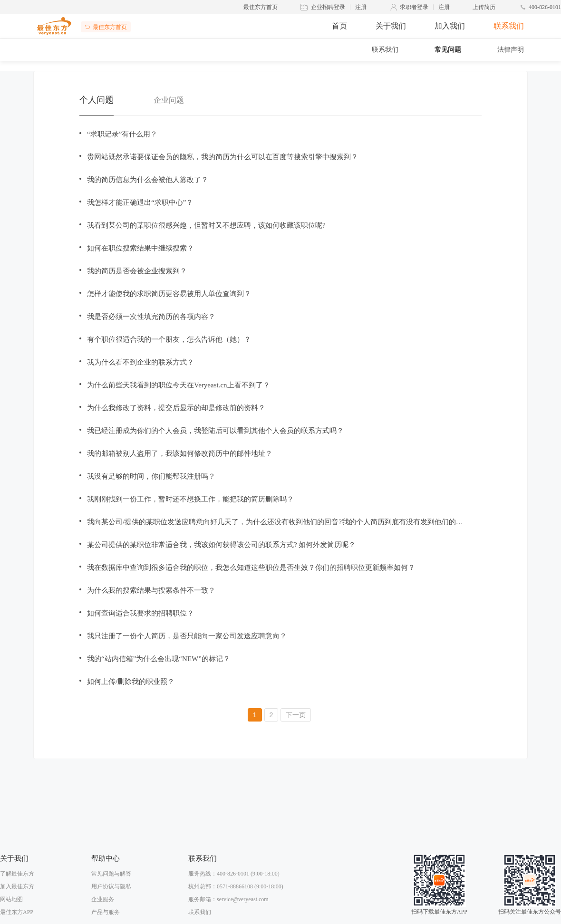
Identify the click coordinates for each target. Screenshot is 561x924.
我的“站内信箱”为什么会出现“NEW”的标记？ (159, 659)
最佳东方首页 (261, 7)
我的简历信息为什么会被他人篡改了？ (148, 180)
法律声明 (511, 50)
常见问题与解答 (111, 874)
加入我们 (450, 26)
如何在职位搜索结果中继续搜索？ (140, 248)
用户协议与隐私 (111, 886)
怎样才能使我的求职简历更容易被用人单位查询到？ (169, 294)
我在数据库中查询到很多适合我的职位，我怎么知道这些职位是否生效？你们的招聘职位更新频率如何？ (251, 568)
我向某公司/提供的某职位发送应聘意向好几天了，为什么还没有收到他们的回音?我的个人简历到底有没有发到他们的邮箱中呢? (278, 522)
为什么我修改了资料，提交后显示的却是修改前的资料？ (176, 408)
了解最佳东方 (17, 874)
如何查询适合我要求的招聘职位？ (140, 613)
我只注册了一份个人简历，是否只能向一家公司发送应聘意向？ (187, 636)
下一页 (296, 715)
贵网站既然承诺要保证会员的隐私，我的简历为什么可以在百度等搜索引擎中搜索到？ (222, 157)
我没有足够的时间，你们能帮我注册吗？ (151, 476)
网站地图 (11, 899)
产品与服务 (106, 912)
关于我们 (391, 26)
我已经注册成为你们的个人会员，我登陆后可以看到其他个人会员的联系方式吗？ (215, 431)
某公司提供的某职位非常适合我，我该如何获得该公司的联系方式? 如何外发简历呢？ (221, 545)
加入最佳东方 (17, 886)
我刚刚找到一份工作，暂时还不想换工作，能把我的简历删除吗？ (190, 499)
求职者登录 (414, 7)
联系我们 (509, 26)
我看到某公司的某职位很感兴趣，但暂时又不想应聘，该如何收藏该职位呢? (206, 225)
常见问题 (448, 50)
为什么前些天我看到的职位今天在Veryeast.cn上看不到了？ (179, 385)
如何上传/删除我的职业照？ (131, 682)
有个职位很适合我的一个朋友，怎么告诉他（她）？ (169, 339)
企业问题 (169, 100)
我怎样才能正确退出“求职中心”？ (140, 202)
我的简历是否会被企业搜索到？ (137, 271)
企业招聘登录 (328, 7)
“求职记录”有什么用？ (122, 134)
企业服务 (103, 899)
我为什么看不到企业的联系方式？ (140, 362)
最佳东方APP (17, 912)
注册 (361, 7)
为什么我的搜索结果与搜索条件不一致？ (151, 590)
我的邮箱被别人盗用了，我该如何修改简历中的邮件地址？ (180, 453)
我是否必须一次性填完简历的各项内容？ (151, 317)
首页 (339, 26)
